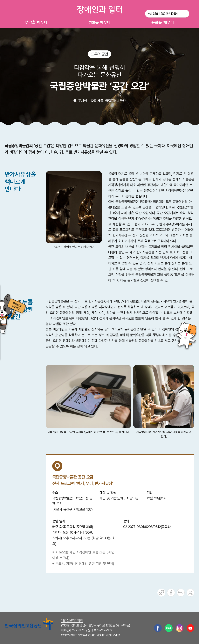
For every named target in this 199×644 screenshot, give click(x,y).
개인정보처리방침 (72, 620)
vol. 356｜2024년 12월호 (163, 14)
